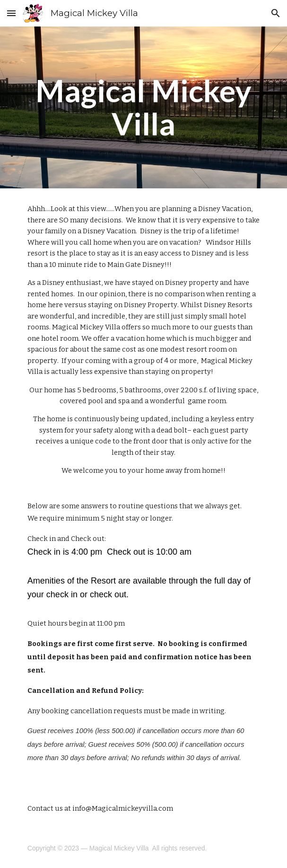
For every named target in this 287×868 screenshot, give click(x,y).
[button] (11, 13)
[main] (143, 107)
